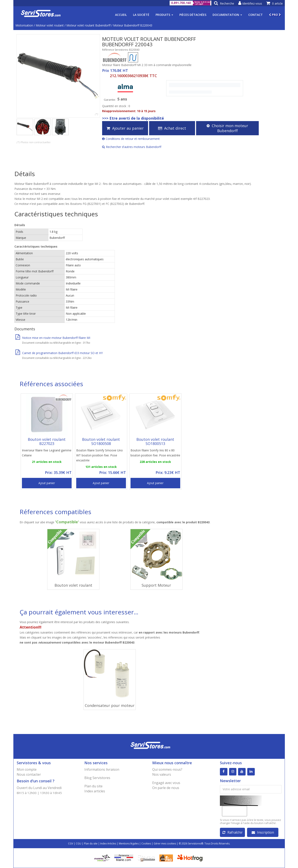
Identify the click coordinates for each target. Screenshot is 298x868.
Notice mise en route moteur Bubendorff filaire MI (53, 338)
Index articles (95, 791)
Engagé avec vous (166, 783)
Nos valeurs (162, 774)
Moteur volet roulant (50, 25)
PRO (275, 15)
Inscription (263, 832)
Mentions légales (129, 844)
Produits (164, 15)
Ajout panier (47, 483)
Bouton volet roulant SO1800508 (101, 441)
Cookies (146, 844)
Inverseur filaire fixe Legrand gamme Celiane (47, 453)
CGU (79, 844)
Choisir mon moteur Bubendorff (227, 128)
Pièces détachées (193, 15)
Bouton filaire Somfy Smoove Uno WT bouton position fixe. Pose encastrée (100, 455)
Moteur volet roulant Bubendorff (88, 25)
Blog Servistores (97, 778)
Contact (256, 15)
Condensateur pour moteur (110, 705)
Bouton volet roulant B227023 (47, 441)
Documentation (227, 15)
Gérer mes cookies (165, 844)
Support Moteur (156, 585)
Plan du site (93, 786)
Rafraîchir (233, 832)
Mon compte (27, 769)
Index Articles (108, 844)
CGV (71, 844)
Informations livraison (102, 769)
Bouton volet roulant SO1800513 (155, 441)
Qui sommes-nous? (167, 769)
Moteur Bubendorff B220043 (133, 25)
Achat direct (172, 128)
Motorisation (24, 25)
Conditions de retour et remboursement (131, 139)
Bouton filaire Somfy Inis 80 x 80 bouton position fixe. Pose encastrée (155, 453)
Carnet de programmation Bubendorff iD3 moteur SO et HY (59, 353)
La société (141, 15)
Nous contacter (29, 774)
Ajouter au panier (125, 128)
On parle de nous (166, 788)
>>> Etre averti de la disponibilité (133, 118)
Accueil (121, 15)
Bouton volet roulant (73, 585)
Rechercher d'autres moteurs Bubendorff (132, 147)
